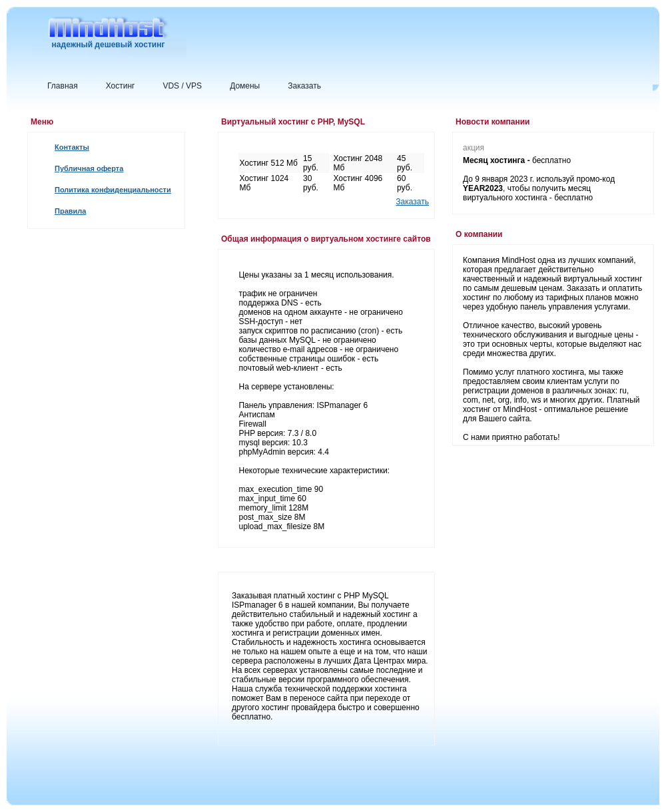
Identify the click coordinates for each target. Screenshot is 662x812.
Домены (245, 86)
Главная (63, 86)
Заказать (304, 86)
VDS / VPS (182, 86)
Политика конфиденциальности (113, 190)
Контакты (72, 147)
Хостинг (121, 86)
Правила (70, 211)
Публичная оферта (89, 168)
